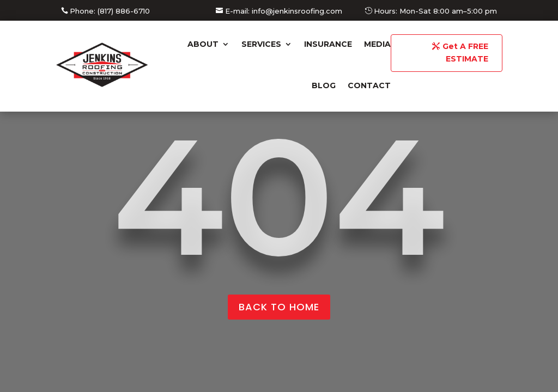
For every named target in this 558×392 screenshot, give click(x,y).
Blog (324, 85)
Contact (369, 85)
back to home (279, 307)
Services (261, 44)
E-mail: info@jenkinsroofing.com (284, 11)
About (203, 44)
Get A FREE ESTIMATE (465, 53)
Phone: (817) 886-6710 (110, 11)
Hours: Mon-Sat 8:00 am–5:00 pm (435, 11)
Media (377, 44)
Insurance (328, 44)
